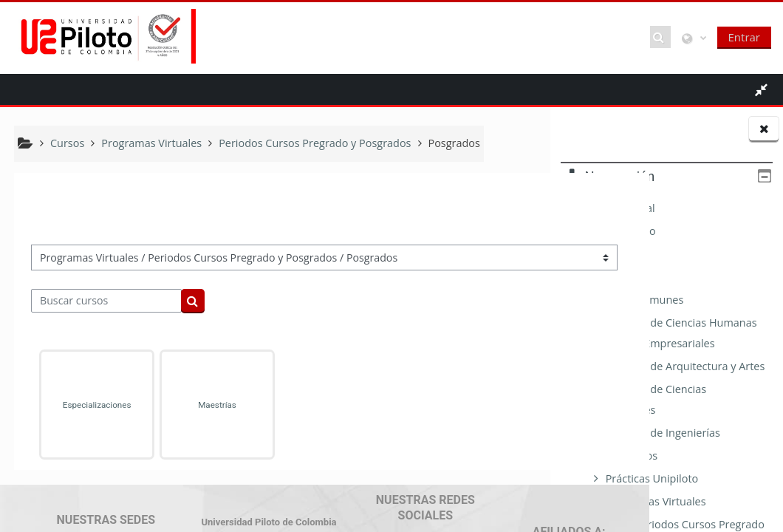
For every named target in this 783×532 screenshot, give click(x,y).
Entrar (744, 37)
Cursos (593, 277)
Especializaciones (86, 405)
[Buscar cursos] (107, 301)
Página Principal (616, 208)
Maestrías (187, 405)
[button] (660, 37)
